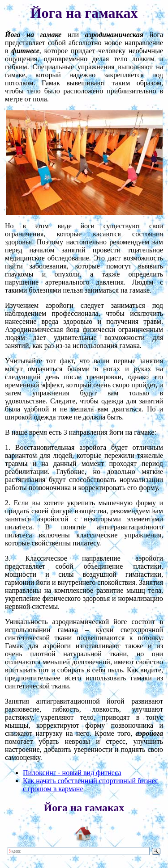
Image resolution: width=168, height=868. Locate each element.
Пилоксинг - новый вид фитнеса (72, 773)
